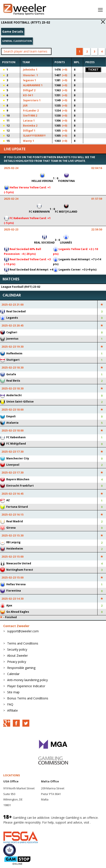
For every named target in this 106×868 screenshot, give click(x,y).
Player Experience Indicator (26, 686)
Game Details (13, 31)
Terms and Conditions (23, 643)
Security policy (17, 649)
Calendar (13, 674)
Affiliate (12, 710)
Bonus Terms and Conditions (28, 698)
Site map (13, 692)
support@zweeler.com (23, 631)
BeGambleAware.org (18, 827)
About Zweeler (17, 656)
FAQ (10, 704)
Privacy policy (17, 662)
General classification (17, 41)
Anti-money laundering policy (27, 680)
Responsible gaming (21, 668)
